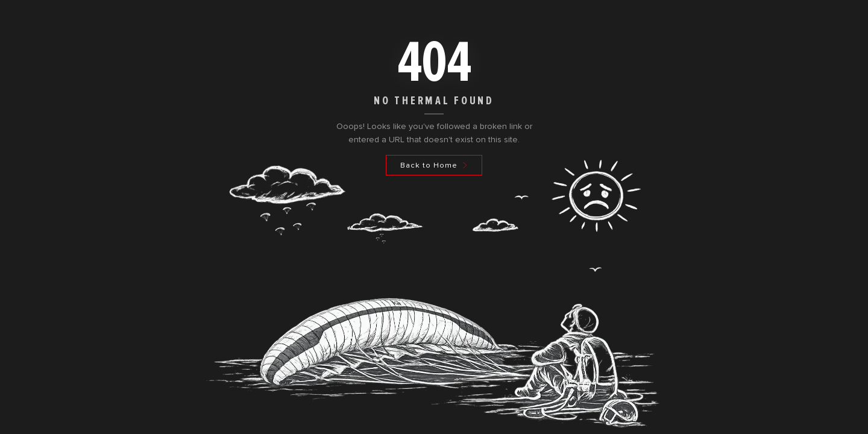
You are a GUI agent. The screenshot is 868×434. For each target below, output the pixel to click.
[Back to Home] (434, 165)
